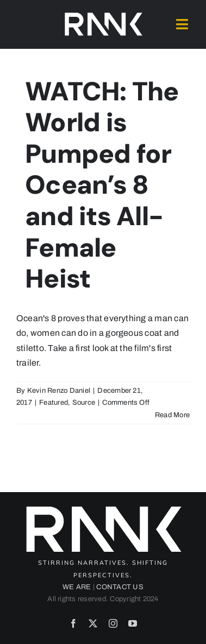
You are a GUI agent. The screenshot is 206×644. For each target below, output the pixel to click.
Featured (54, 403)
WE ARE (77, 587)
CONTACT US (120, 587)
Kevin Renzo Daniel (59, 391)
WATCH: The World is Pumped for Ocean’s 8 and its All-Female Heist (102, 185)
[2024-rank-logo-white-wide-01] (103, 15)
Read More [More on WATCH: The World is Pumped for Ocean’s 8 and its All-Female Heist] (172, 415)
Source (84, 403)
